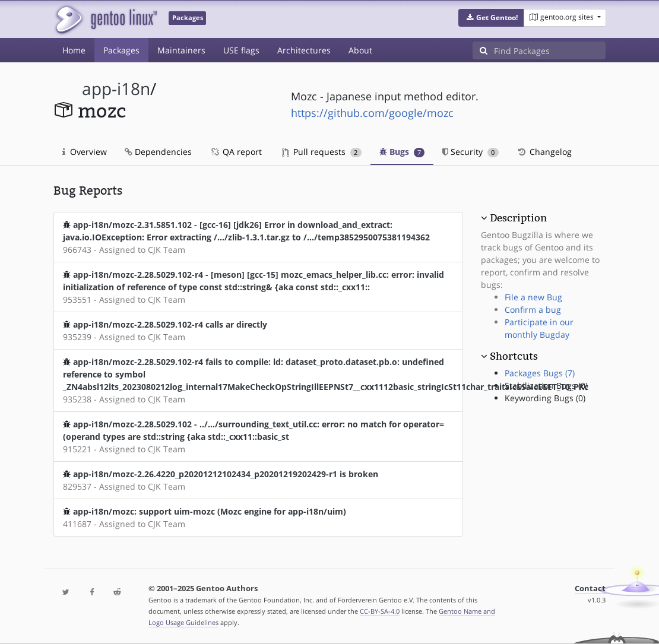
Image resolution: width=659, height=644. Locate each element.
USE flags (241, 50)
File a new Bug (533, 297)
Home (74, 50)
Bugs (402, 152)
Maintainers (181, 50)
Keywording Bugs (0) (545, 398)
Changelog (544, 152)
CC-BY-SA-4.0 (380, 611)
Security (471, 152)
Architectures (304, 50)
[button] (491, 18)
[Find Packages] (550, 50)
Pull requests (322, 152)
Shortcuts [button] (514, 356)
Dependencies (158, 152)
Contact (590, 589)
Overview (85, 152)
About (360, 50)
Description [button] (518, 218)
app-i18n (116, 89)
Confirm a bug (533, 310)
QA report (236, 152)
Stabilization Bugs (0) (546, 386)
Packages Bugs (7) (540, 373)
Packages (121, 50)
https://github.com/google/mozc (372, 113)
